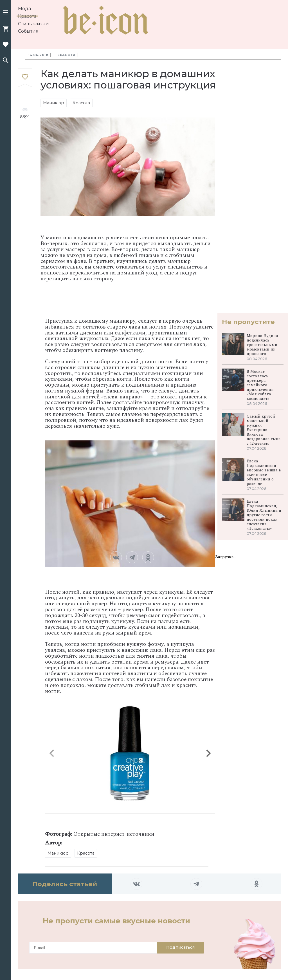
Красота (27, 16)
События (28, 31)
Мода (24, 9)
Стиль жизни (33, 24)
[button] (6, 13)
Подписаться (180, 947)
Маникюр (54, 103)
